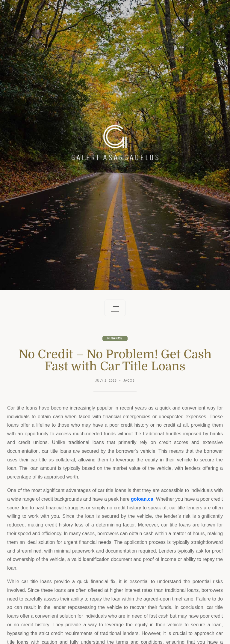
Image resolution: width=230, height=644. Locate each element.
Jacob (129, 381)
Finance (115, 338)
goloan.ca (142, 499)
